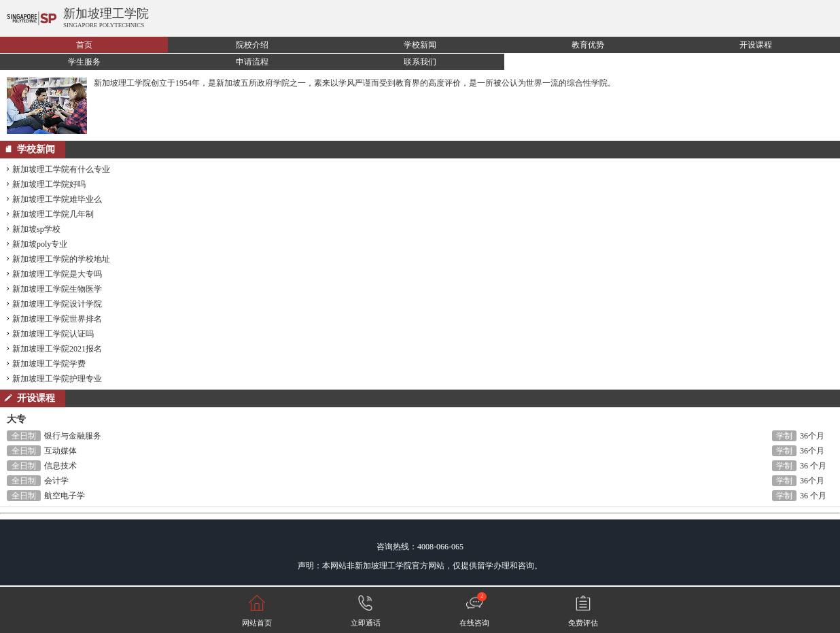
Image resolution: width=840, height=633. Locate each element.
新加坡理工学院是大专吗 (57, 274)
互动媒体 (60, 451)
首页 (84, 45)
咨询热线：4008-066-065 (420, 547)
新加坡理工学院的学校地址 (61, 259)
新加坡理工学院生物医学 (57, 289)
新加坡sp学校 (36, 229)
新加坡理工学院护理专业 (57, 379)
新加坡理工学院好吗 (49, 184)
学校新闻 (420, 45)
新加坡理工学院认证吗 (53, 334)
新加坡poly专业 (40, 244)
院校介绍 (252, 45)
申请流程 (252, 62)
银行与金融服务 (73, 436)
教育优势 (588, 45)
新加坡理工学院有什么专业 (61, 169)
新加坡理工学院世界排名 (57, 319)
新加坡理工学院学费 (49, 364)
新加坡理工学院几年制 (53, 214)
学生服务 (84, 62)
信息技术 (60, 466)
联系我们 (420, 62)
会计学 (56, 481)
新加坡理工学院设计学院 (57, 304)
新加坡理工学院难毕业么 (57, 199)
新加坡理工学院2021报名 (57, 349)
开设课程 (756, 45)
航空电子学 (65, 496)
